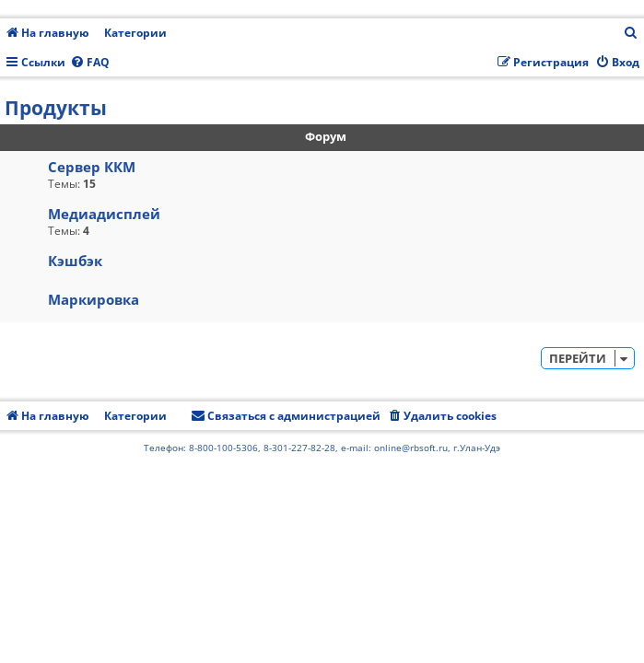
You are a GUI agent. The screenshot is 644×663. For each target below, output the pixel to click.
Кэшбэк (75, 261)
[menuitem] (631, 34)
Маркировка (94, 299)
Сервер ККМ (92, 167)
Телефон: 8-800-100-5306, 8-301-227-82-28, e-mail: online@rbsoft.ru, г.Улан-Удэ (322, 448)
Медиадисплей (104, 214)
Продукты (56, 108)
